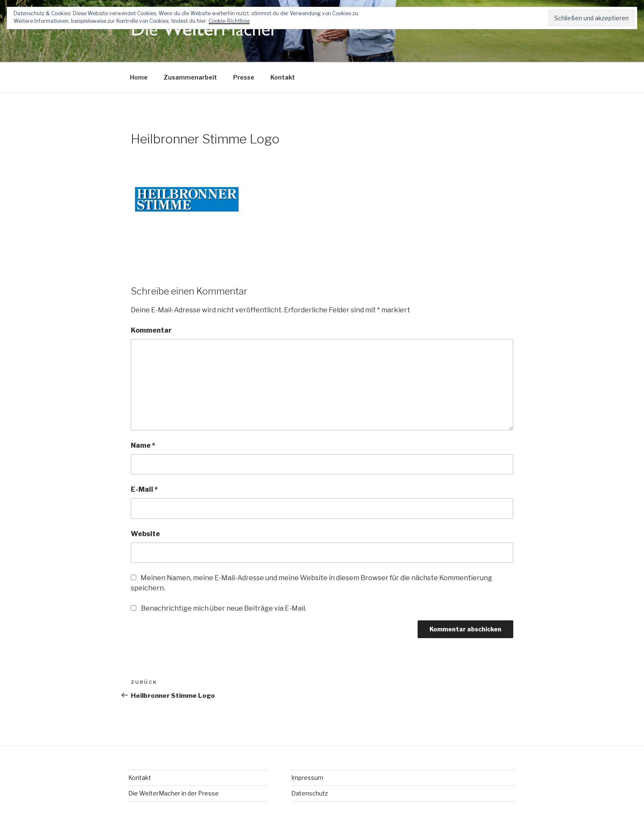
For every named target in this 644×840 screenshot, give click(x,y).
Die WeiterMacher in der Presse (173, 793)
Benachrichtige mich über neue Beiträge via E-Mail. (224, 608)
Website (145, 534)
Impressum (307, 778)
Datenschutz (310, 793)
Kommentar (151, 330)
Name (143, 445)
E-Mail (144, 489)
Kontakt (283, 77)
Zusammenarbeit (190, 77)
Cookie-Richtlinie (229, 21)
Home (139, 77)
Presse (244, 77)
